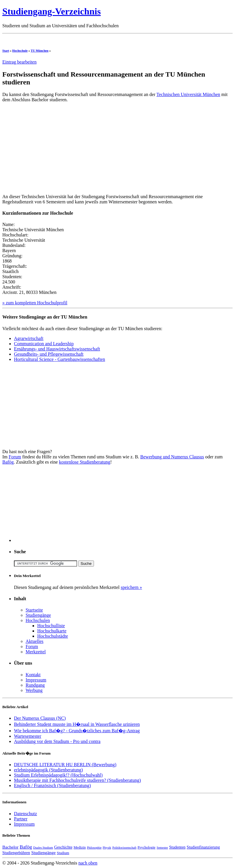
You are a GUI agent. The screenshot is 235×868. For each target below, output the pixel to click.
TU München (40, 50)
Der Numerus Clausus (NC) (40, 718)
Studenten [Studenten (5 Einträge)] (177, 847)
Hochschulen (38, 620)
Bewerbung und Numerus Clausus (172, 457)
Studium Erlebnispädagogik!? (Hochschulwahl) (58, 775)
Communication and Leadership (44, 344)
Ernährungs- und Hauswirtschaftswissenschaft (57, 349)
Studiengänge (38, 615)
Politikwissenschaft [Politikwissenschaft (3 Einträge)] (124, 848)
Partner (21, 819)
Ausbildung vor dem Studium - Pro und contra (57, 741)
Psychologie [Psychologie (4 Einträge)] (146, 847)
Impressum (36, 680)
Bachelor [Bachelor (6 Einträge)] (10, 847)
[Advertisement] (108, 38)
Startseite (34, 610)
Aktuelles (34, 641)
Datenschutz (25, 814)
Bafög (8, 462)
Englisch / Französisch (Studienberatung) (52, 785)
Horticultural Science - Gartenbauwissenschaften (59, 359)
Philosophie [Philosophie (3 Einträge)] (94, 848)
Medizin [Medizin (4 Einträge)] (80, 847)
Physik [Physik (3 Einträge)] (107, 848)
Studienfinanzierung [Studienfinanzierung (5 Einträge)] (203, 847)
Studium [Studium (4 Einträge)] (63, 853)
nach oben (88, 863)
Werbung (34, 690)
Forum (15, 457)
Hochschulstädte (53, 636)
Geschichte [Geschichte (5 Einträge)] (63, 847)
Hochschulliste (51, 626)
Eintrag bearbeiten (19, 62)
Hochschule (20, 50)
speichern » (131, 587)
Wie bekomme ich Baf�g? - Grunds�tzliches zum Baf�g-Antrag (77, 731)
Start (6, 50)
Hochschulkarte (52, 631)
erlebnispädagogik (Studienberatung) (48, 770)
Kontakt (33, 675)
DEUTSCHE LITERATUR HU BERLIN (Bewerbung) (65, 765)
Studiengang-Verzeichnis (51, 11)
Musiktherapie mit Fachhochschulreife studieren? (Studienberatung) (77, 780)
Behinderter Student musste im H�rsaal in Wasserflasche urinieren (77, 724)
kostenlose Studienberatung (85, 462)
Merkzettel (36, 652)
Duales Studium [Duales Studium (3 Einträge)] (43, 848)
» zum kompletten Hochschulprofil (35, 303)
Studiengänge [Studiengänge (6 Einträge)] (43, 852)
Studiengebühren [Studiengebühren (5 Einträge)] (16, 853)
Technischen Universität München (188, 94)
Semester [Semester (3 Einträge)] (162, 848)
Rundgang (35, 685)
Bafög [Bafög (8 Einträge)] (26, 847)
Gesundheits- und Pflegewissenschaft (49, 354)
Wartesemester (28, 736)
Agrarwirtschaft (29, 338)
